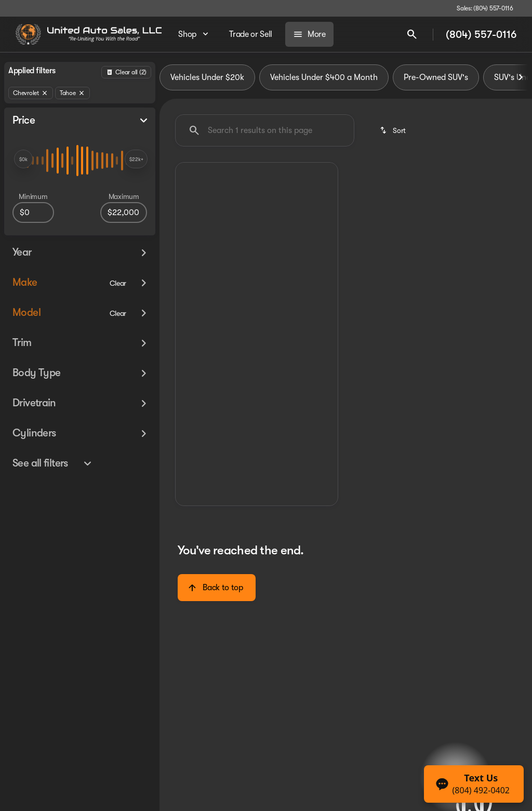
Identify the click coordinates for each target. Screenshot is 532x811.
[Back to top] (216, 588)
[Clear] (118, 283)
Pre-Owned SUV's (436, 77)
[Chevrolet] (31, 93)
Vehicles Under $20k (207, 77)
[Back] (126, 72)
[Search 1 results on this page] (265, 130)
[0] (33, 212)
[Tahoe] (72, 93)
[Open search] (412, 34)
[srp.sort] (394, 130)
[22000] (124, 212)
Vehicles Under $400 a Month (324, 77)
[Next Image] (521, 77)
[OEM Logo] (28, 34)
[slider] (23, 159)
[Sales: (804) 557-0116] (485, 8)
